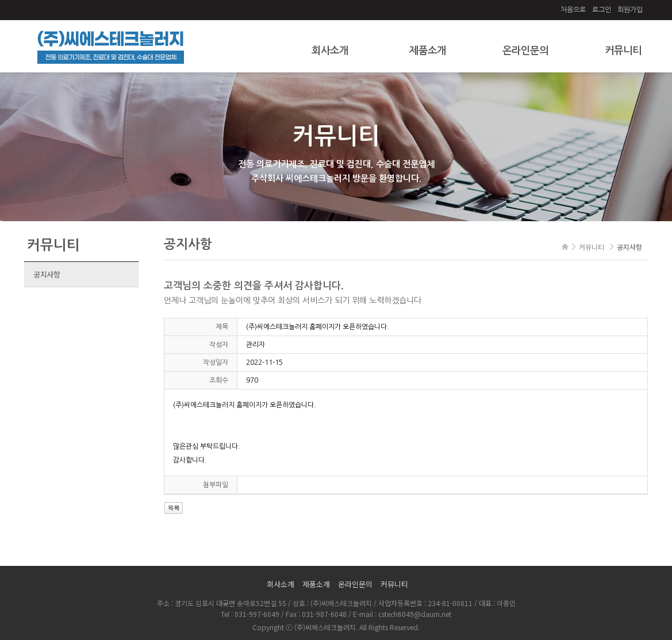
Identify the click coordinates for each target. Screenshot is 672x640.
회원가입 (630, 10)
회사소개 (330, 51)
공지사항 (47, 274)
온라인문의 (525, 51)
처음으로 (573, 10)
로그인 (602, 10)
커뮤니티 (623, 51)
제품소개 (428, 51)
